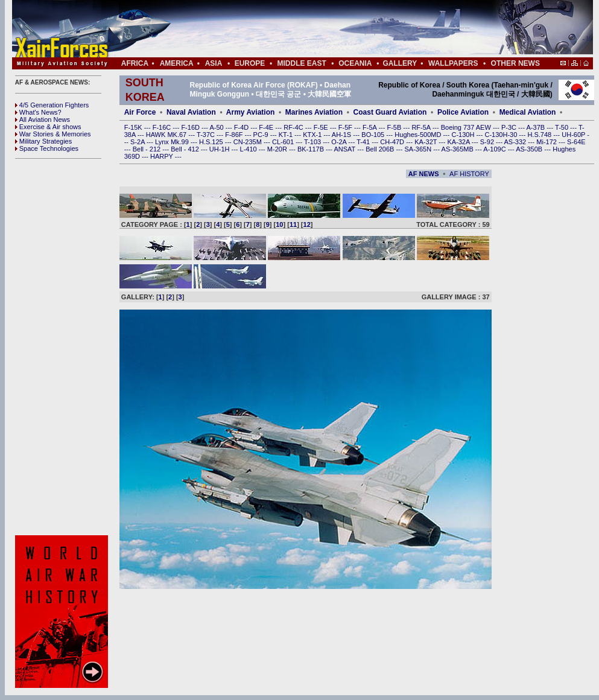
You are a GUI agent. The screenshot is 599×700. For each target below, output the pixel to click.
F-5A (370, 127)
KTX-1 (313, 135)
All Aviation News (43, 119)
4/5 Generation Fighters (53, 105)
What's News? (38, 112)
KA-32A (459, 142)
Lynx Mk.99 (173, 142)
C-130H (464, 135)
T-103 (313, 142)
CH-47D (393, 142)
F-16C (163, 127)
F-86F (235, 135)
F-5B (395, 127)
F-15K (134, 127)
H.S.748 (540, 135)
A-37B (537, 127)
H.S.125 (212, 142)
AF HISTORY (469, 174)
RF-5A (422, 127)
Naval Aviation (191, 112)
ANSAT (345, 149)
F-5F (346, 127)
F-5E (322, 127)
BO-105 (374, 135)
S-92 (488, 142)
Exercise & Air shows (48, 127)
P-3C (510, 127)
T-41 (364, 142)
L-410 (249, 149)
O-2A (340, 142)
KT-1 (287, 135)
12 (307, 224)
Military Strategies (43, 141)
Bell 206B (381, 149)
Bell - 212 (148, 149)
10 (279, 224)
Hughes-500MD (419, 135)
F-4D (242, 127)
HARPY (163, 156)
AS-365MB (458, 149)
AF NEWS (424, 174)
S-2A (138, 142)
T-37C (207, 135)
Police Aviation (463, 112)
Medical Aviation (528, 112)
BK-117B (312, 149)
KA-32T (426, 142)
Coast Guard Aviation (390, 112)
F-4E (267, 127)
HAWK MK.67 (167, 135)
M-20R (278, 149)
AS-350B (530, 149)
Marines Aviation (314, 112)
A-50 (217, 127)
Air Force (140, 112)
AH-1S (342, 135)
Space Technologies (47, 148)
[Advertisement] (63, 347)
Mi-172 (547, 142)
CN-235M (249, 142)
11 (293, 224)
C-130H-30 (502, 135)
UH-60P (574, 135)
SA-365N (419, 149)
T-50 (563, 127)
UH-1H (220, 149)
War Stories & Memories (53, 134)
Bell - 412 (186, 149)
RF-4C (294, 127)
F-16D (191, 127)
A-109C (495, 149)
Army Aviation (250, 112)
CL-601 (284, 142)
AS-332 (516, 142)
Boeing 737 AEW (467, 127)
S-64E (576, 142)
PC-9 (262, 135)
